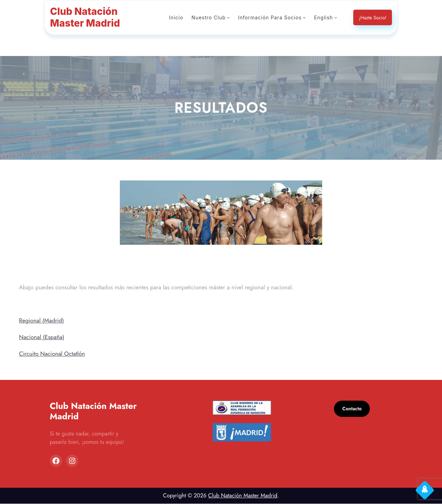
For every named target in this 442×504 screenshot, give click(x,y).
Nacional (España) (43, 337)
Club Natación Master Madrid (243, 496)
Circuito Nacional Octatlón (53, 354)
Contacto (353, 409)
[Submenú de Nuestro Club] (232, 17)
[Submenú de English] (336, 17)
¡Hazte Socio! (372, 18)
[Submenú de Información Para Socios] (305, 17)
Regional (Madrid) (42, 321)
